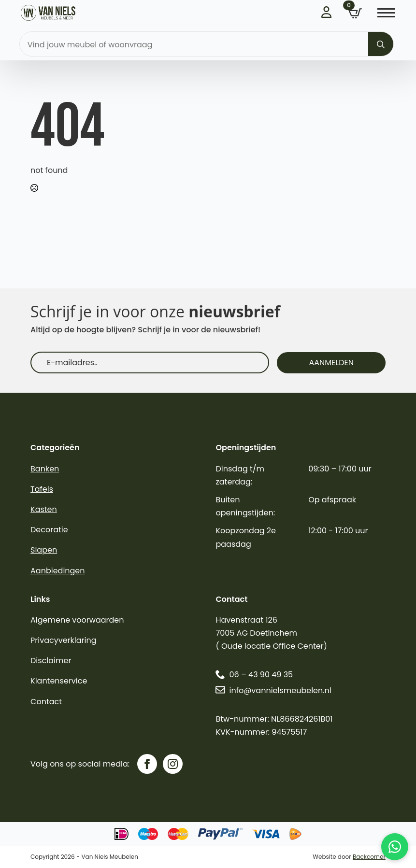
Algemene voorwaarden (77, 620)
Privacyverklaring (64, 640)
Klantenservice (59, 681)
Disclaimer (51, 661)
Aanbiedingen (57, 571)
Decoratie (49, 530)
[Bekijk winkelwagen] (355, 14)
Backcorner (369, 857)
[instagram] (173, 764)
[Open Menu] (386, 13)
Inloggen (327, 12)
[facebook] (147, 764)
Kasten (44, 509)
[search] (381, 44)
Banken (45, 469)
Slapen (44, 550)
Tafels (42, 489)
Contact (46, 702)
